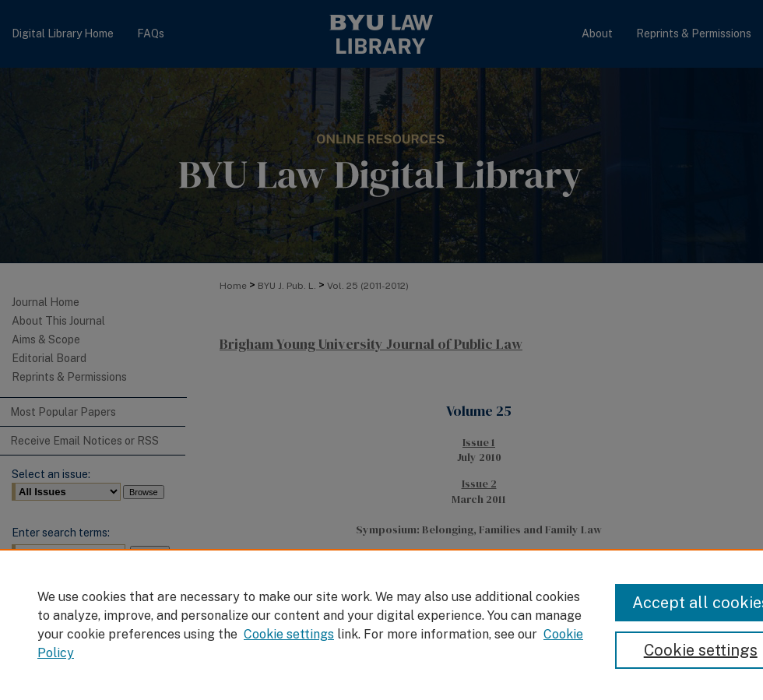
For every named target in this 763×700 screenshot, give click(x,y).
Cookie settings (289, 634)
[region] (381, 624)
